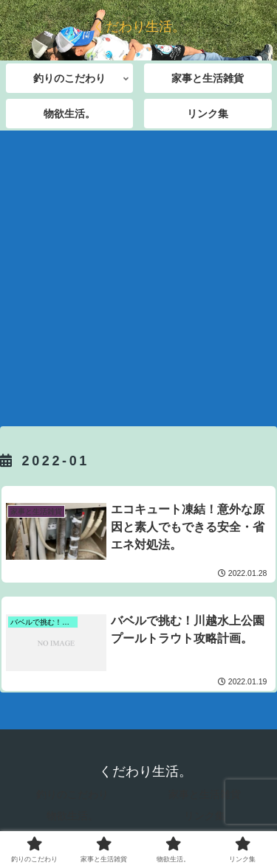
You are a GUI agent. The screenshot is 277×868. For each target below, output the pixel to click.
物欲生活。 (72, 816)
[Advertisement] (138, 273)
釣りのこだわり (72, 794)
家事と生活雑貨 (205, 794)
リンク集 (205, 816)
